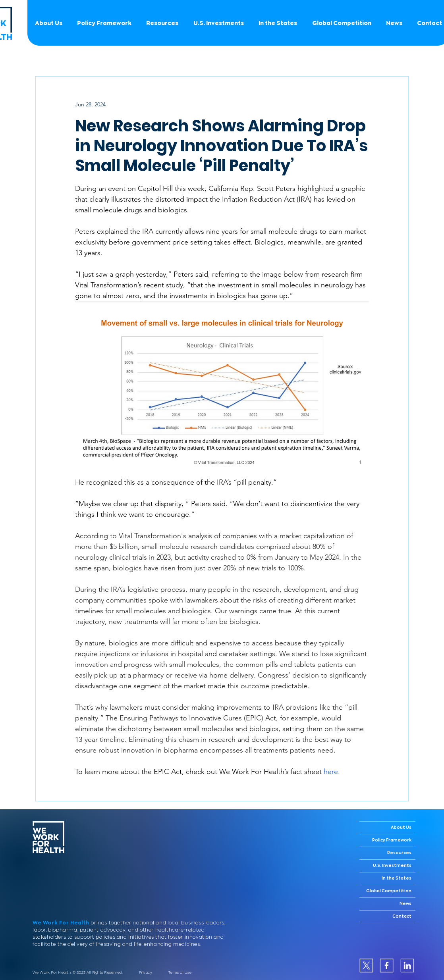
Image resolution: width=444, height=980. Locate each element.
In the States (397, 878)
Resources (399, 853)
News (405, 904)
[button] (342, 23)
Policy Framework (392, 840)
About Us (401, 828)
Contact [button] (402, 916)
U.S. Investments (392, 866)
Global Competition (389, 891)
